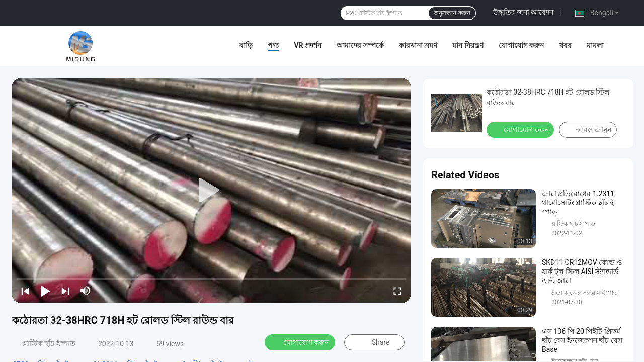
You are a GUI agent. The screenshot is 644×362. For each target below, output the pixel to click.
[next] (65, 291)
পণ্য (273, 45)
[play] (211, 191)
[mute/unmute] (86, 291)
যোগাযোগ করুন (521, 45)
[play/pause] (45, 291)
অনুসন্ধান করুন (452, 13)
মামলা (595, 45)
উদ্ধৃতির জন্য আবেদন (524, 12)
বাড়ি (246, 45)
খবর (565, 45)
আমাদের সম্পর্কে (360, 45)
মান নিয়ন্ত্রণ (468, 45)
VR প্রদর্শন (308, 45)
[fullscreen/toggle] (397, 291)
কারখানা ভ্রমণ (418, 45)
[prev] (25, 291)
